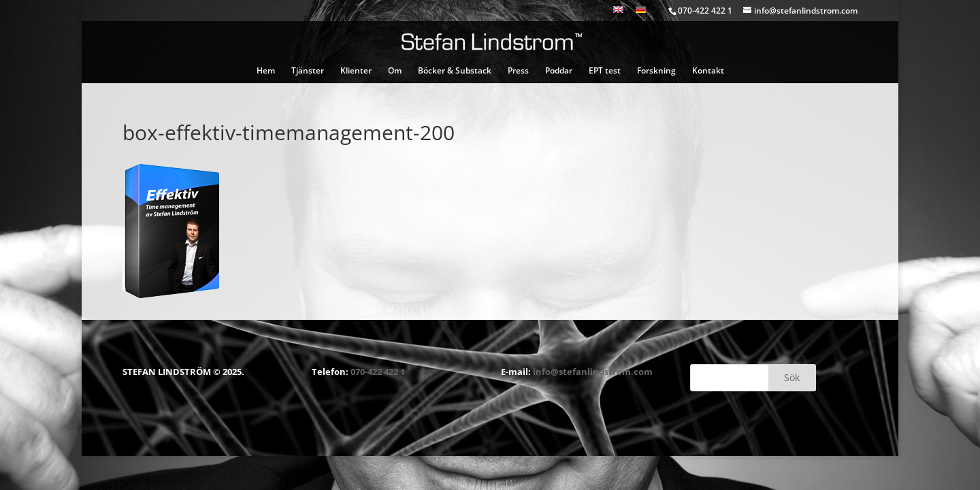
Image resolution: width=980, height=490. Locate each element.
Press (518, 71)
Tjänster (308, 71)
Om (395, 71)
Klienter (356, 71)
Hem (266, 71)
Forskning (656, 71)
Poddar (559, 71)
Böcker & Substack (455, 71)
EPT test (605, 71)
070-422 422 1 (378, 372)
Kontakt (708, 71)
